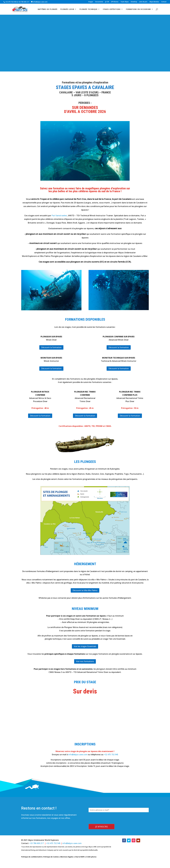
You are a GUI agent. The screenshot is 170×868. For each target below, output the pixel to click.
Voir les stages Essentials (85, 646)
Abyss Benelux (154, 2)
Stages (91, 2)
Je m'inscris (102, 827)
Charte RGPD (80, 857)
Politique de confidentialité (32, 857)
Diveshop (134, 2)
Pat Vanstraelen (59, 215)
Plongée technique (88, 9)
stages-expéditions (112, 9)
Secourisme (99, 2)
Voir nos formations (85, 661)
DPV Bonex (115, 2)
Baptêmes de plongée (48, 9)
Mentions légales (67, 857)
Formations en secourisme (138, 9)
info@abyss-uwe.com (78, 754)
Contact (164, 2)
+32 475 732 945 (11, 2)
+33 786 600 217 (24, 2)
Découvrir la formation (51, 347)
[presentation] (106, 822)
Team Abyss (125, 2)
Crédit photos (91, 857)
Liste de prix (143, 2)
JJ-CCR (107, 2)
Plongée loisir (67, 9)
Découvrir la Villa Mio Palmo (85, 590)
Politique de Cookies (51, 857)
